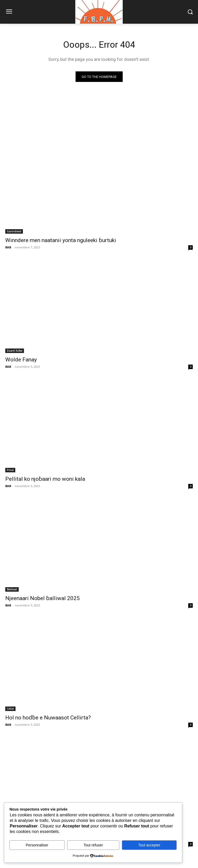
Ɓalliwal (12, 589)
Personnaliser (37, 845)
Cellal (10, 709)
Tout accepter (149, 845)
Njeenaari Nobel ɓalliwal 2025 (43, 598)
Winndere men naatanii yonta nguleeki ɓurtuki (61, 240)
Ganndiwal (14, 231)
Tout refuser (93, 845)
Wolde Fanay (21, 360)
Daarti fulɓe (15, 351)
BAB (8, 247)
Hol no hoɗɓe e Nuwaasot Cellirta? (48, 718)
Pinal (10, 470)
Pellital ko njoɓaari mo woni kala (45, 479)
